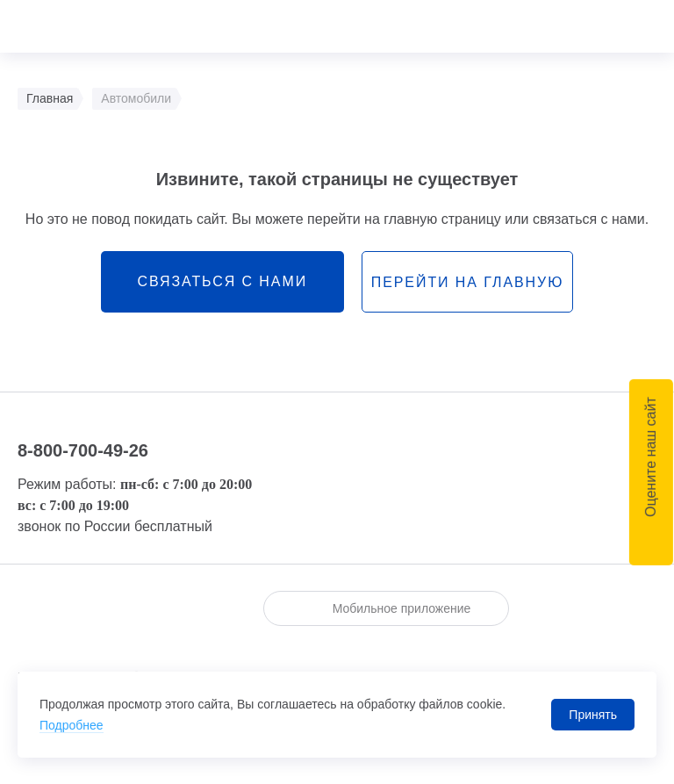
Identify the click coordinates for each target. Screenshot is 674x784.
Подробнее (72, 725)
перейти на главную (467, 282)
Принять (593, 715)
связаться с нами (222, 281)
